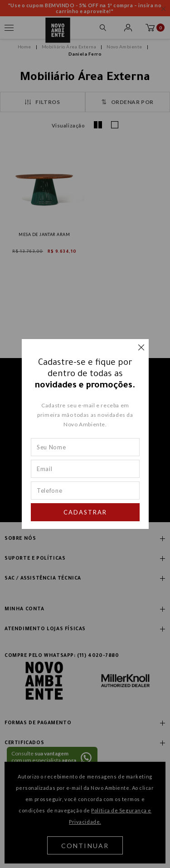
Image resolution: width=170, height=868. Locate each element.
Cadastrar (85, 512)
